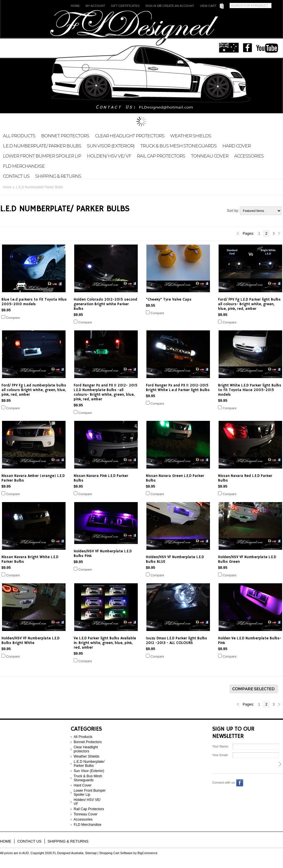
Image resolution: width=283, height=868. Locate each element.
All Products (19, 136)
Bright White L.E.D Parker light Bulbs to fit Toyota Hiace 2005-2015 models (250, 390)
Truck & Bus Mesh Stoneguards (178, 146)
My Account (95, 6)
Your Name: (220, 746)
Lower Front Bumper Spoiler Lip (42, 156)
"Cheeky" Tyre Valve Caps (169, 299)
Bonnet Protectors (65, 136)
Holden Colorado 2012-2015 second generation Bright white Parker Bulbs (105, 304)
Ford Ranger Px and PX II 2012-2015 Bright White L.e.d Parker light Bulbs (178, 388)
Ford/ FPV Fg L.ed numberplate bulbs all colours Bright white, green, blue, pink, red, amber (34, 390)
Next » (279, 233)
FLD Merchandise (24, 166)
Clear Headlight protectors (130, 136)
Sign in (151, 6)
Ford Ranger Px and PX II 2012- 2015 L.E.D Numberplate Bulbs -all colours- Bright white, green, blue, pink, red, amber (106, 392)
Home (75, 6)
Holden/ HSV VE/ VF (109, 156)
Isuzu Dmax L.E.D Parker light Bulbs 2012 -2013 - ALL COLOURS (176, 641)
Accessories (249, 156)
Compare (13, 318)
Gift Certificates (125, 6)
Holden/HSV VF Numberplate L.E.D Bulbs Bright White (30, 641)
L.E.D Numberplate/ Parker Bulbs (42, 146)
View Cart (208, 6)
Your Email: (220, 755)
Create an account (178, 6)
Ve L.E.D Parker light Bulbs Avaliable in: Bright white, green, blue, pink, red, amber (105, 643)
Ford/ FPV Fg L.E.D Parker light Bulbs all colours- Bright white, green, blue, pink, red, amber (249, 304)
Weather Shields (191, 136)
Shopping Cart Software (116, 853)
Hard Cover (237, 146)
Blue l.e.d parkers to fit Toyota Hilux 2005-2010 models (34, 302)
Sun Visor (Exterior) (111, 146)
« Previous (238, 233)
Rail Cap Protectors (161, 156)
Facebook (240, 783)
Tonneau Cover (210, 156)
